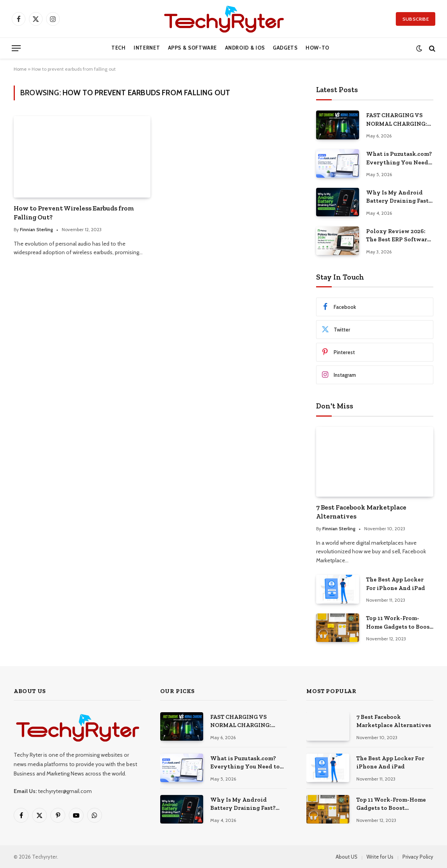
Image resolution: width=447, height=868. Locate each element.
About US (347, 857)
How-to (317, 48)
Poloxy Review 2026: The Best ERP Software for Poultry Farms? (398, 236)
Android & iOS (245, 48)
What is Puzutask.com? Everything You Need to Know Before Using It (399, 159)
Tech (119, 48)
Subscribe (416, 19)
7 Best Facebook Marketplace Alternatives (361, 512)
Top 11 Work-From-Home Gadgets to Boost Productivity (399, 623)
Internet (147, 48)
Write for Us (380, 857)
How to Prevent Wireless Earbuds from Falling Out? (74, 213)
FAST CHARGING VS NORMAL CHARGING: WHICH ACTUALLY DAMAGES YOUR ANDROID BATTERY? (397, 120)
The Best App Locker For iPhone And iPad (396, 584)
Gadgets (285, 48)
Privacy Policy (418, 857)
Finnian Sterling (36, 229)
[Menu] (16, 48)
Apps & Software (193, 48)
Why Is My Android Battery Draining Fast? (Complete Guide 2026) (399, 197)
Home (20, 69)
